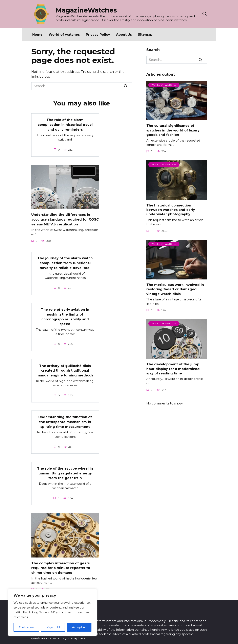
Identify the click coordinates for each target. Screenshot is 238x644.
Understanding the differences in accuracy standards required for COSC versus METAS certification (65, 218)
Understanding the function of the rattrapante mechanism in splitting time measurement (65, 417)
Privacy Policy (98, 35)
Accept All (79, 627)
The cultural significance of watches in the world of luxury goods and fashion (173, 130)
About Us (124, 35)
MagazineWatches (86, 10)
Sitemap (145, 35)
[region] (52, 612)
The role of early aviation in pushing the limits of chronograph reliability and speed (65, 314)
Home (37, 35)
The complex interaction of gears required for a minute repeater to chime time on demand (61, 561)
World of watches (64, 35)
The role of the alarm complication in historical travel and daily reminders (65, 124)
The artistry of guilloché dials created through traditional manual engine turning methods (65, 366)
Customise (27, 627)
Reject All (53, 627)
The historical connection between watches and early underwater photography (171, 210)
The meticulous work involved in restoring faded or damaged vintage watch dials (175, 289)
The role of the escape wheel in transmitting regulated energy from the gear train (65, 468)
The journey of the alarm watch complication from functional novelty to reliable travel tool (65, 261)
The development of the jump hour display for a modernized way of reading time (173, 369)
